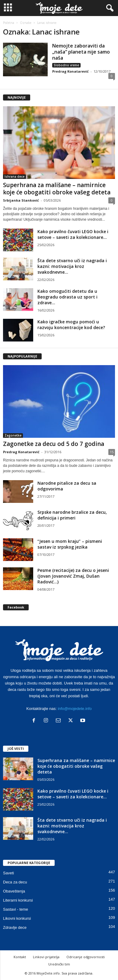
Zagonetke (13, 435)
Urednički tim (59, 964)
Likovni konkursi (17, 918)
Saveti (8, 873)
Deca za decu (15, 882)
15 (112, 452)
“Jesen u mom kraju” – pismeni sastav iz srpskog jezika (70, 544)
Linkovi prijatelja (46, 957)
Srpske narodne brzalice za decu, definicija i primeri (72, 515)
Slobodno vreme (66, 65)
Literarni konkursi (18, 900)
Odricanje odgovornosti (86, 957)
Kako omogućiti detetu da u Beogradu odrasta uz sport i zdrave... (67, 297)
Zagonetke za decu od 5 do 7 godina (54, 444)
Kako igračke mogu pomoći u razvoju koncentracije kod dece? (71, 325)
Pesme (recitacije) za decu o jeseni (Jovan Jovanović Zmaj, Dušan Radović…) (73, 576)
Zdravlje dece (15, 927)
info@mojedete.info (75, 709)
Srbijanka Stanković (21, 200)
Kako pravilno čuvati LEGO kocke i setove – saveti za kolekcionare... (73, 234)
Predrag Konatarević (70, 71)
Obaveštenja (14, 891)
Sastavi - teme (16, 909)
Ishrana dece (14, 177)
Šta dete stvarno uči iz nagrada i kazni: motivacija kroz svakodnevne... (72, 266)
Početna (9, 23)
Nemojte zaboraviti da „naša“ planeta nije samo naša (81, 52)
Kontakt (20, 957)
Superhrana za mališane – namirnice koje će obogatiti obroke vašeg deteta (57, 189)
